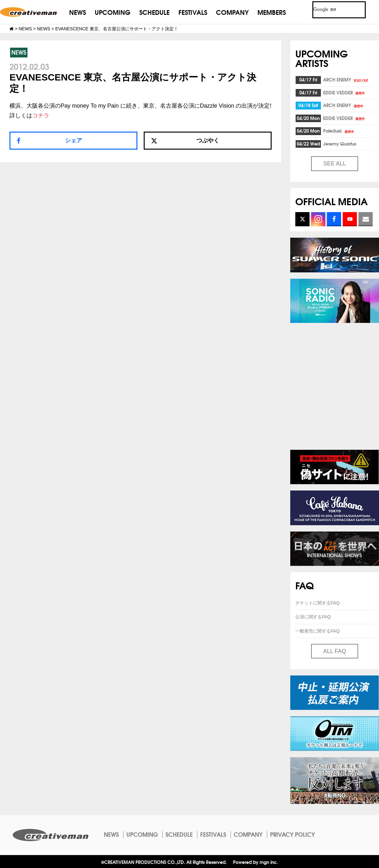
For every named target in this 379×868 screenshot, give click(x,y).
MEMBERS (272, 12)
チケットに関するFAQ (317, 603)
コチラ (41, 116)
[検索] (331, 10)
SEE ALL (334, 163)
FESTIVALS (193, 12)
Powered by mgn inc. (256, 862)
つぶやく (185, 140)
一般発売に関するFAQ (317, 631)
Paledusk (339, 131)
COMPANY (232, 12)
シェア (74, 140)
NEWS (78, 12)
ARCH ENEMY (346, 80)
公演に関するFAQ (313, 617)
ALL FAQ (334, 651)
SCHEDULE (154, 12)
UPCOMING (113, 12)
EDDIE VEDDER (344, 92)
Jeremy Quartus (340, 144)
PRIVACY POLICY (292, 834)
